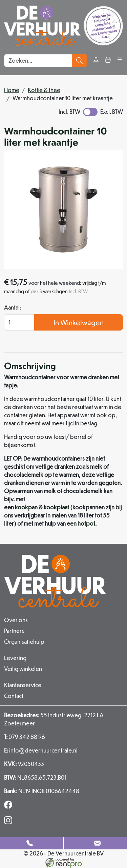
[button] (120, 60)
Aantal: (13, 307)
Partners (14, 631)
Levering (15, 658)
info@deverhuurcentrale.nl (41, 750)
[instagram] (9, 822)
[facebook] (9, 807)
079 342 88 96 (25, 737)
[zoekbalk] (38, 61)
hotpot (86, 523)
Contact (14, 696)
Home (12, 90)
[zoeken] (79, 61)
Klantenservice (23, 685)
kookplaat (56, 507)
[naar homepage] (63, 26)
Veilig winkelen (23, 669)
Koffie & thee (44, 90)
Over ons (16, 620)
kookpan (26, 507)
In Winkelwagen (79, 322)
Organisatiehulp (24, 642)
